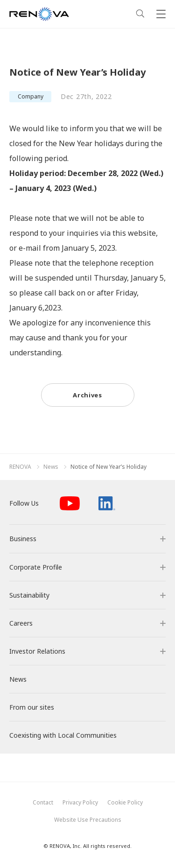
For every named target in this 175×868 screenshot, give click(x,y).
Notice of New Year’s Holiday (108, 467)
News (51, 467)
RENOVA (20, 467)
